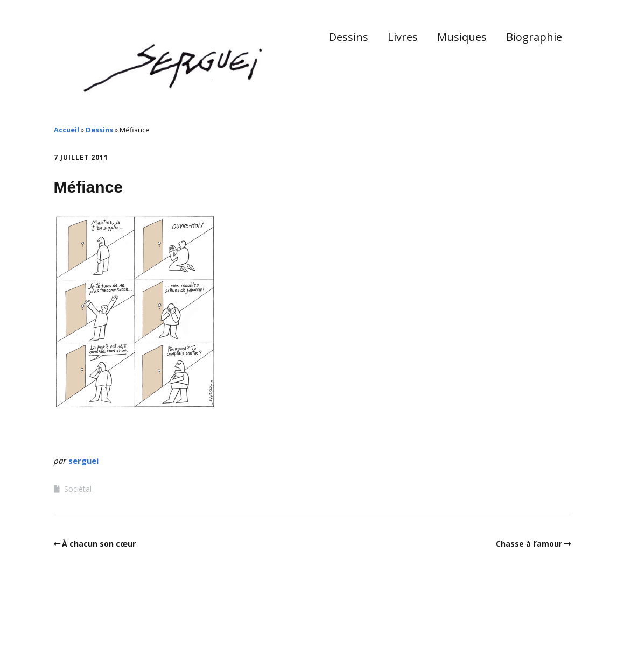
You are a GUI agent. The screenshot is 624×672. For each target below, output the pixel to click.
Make (94, 639)
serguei (83, 461)
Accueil (66, 130)
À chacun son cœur (99, 544)
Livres (403, 37)
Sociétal (78, 489)
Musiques (462, 37)
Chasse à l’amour (529, 544)
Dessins (349, 37)
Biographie (534, 37)
